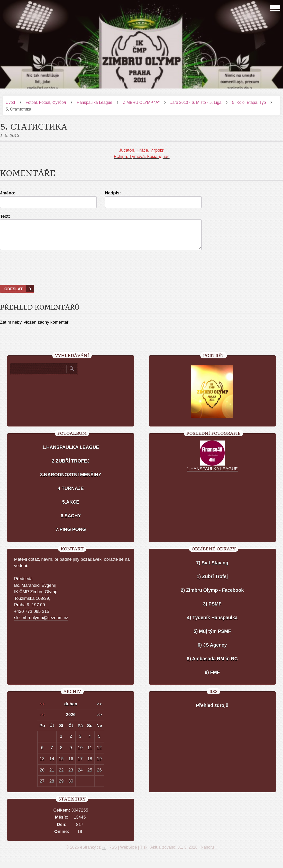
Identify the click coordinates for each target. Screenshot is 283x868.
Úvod (10, 103)
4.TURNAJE (71, 494)
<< (42, 710)
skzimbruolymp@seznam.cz (41, 624)
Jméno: (8, 193)
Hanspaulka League (94, 103)
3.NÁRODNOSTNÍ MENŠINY (71, 481)
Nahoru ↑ (209, 853)
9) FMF (212, 678)
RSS (113, 853)
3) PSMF (212, 610)
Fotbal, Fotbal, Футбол (46, 103)
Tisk (144, 853)
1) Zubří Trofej (212, 582)
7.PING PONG (71, 535)
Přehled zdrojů (212, 711)
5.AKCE (71, 508)
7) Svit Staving (212, 569)
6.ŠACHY (71, 522)
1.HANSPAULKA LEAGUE (71, 453)
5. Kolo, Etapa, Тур (249, 103)
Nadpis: (113, 193)
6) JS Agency (212, 651)
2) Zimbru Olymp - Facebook (212, 596)
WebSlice (128, 853)
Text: (5, 216)
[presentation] (142, 276)
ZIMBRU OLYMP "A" (141, 103)
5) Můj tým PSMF (212, 637)
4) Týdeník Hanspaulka (212, 624)
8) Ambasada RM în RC (212, 665)
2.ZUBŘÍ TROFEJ (71, 467)
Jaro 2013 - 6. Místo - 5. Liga (196, 103)
